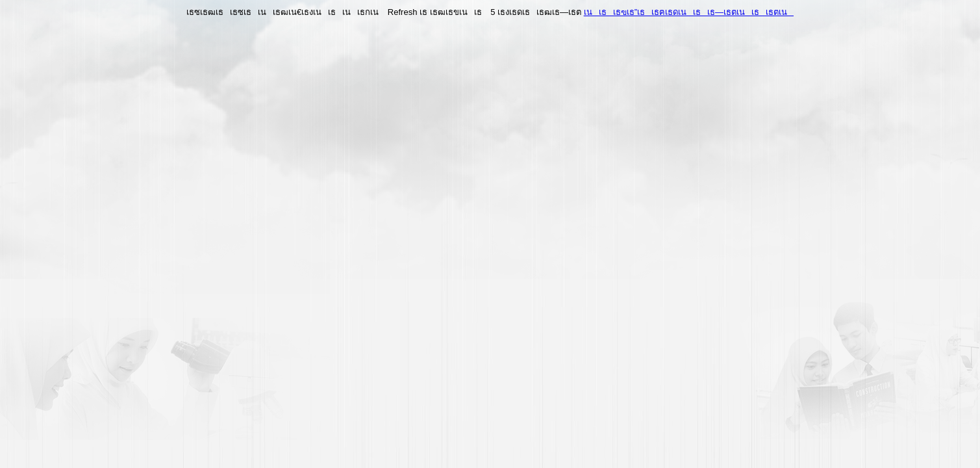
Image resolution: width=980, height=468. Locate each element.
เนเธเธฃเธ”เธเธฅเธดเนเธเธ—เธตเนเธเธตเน (689, 12)
